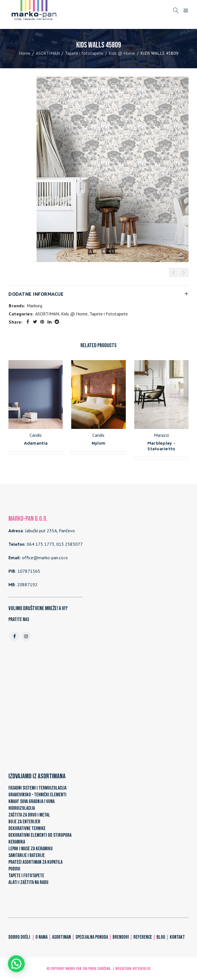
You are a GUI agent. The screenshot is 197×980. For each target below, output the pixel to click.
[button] (16, 964)
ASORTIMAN (48, 53)
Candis (36, 435)
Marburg (34, 306)
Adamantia (36, 443)
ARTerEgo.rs (142, 969)
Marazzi (161, 435)
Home (25, 53)
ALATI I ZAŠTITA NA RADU (28, 882)
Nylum (98, 443)
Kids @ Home (122, 53)
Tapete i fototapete (84, 53)
